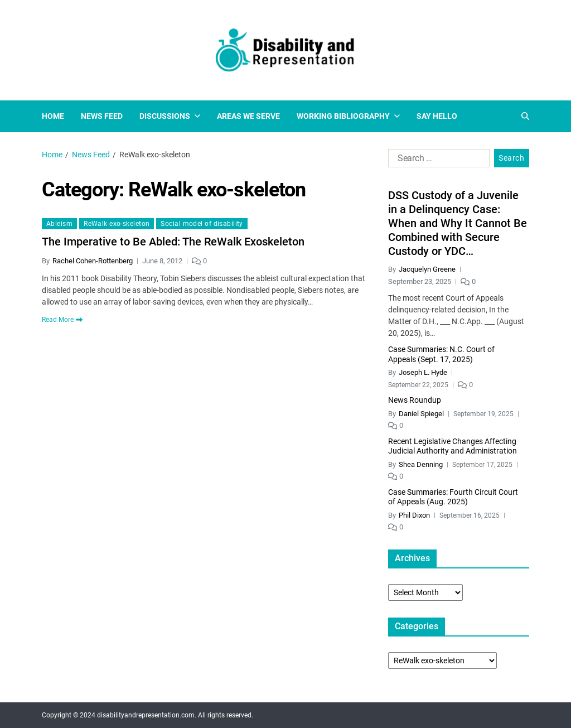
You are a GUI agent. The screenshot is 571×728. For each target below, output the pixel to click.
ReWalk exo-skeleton (117, 224)
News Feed (102, 116)
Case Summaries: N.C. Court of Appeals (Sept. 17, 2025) (441, 354)
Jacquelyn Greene (427, 269)
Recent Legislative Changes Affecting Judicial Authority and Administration (453, 446)
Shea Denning (421, 464)
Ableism (59, 224)
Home (53, 116)
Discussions (170, 116)
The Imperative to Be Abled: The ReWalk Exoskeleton (173, 242)
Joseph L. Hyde (423, 372)
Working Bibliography (348, 116)
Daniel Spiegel (421, 414)
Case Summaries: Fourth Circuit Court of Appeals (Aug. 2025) (453, 497)
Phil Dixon (414, 515)
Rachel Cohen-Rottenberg (93, 261)
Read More (62, 320)
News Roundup (415, 400)
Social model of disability (202, 224)
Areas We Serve (248, 116)
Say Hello (437, 116)
